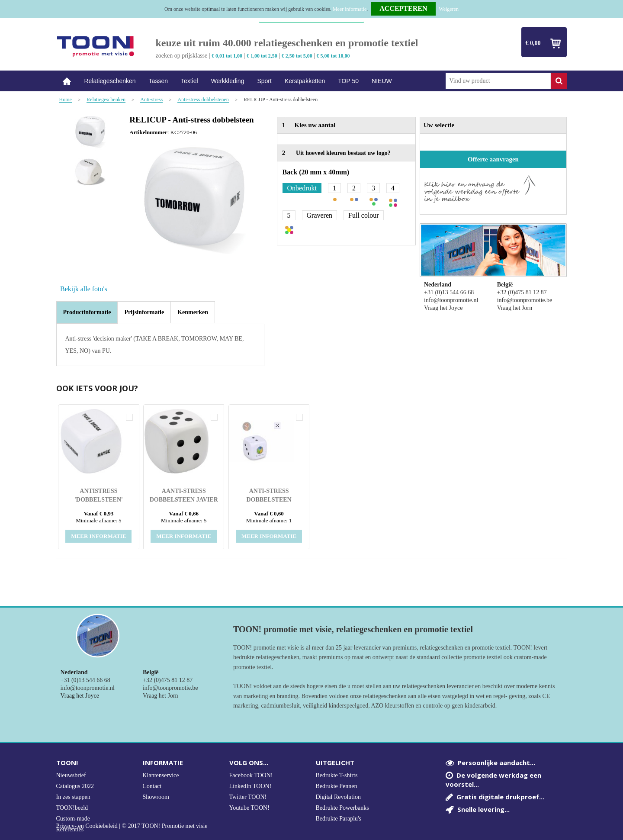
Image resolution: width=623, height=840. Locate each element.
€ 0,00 (533, 43)
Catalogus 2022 (75, 786)
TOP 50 (348, 81)
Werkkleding (228, 81)
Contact (152, 786)
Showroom (156, 797)
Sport (264, 81)
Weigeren (449, 9)
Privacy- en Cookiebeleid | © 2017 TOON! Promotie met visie (132, 826)
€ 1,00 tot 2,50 (262, 56)
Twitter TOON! (248, 797)
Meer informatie (350, 9)
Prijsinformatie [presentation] (144, 312)
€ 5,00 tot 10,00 (333, 56)
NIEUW (382, 81)
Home (67, 81)
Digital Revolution (339, 797)
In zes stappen (73, 797)
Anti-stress (151, 100)
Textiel (189, 81)
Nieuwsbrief (71, 775)
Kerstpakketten (305, 81)
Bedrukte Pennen (337, 786)
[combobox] (498, 81)
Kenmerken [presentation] (193, 312)
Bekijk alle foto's (84, 289)
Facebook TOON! (251, 775)
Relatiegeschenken (110, 81)
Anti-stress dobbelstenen (203, 100)
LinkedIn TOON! (250, 786)
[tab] (87, 312)
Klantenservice (161, 775)
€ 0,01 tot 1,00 (227, 56)
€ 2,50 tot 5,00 (297, 56)
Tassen (158, 81)
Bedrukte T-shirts (337, 775)
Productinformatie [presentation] (87, 312)
